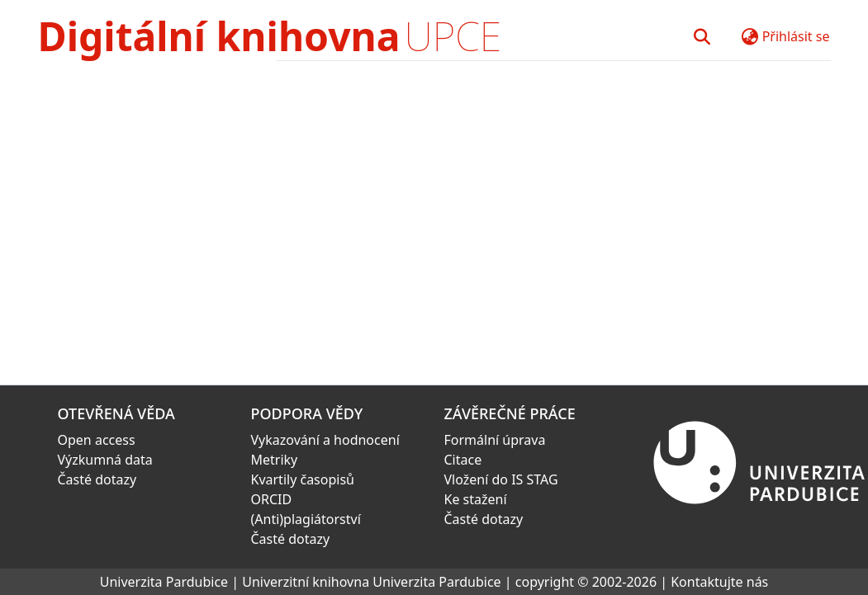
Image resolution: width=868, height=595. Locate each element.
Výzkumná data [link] (105, 460)
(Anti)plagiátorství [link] (306, 519)
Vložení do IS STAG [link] (501, 479)
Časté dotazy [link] (97, 479)
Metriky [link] (275, 460)
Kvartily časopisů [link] (303, 479)
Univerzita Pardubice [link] (164, 582)
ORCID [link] (272, 499)
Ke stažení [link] (476, 499)
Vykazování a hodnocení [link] (325, 440)
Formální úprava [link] (495, 440)
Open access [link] (97, 440)
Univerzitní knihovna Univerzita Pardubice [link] (371, 582)
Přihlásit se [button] (796, 36)
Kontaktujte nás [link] (719, 582)
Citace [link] (463, 460)
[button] (702, 36)
